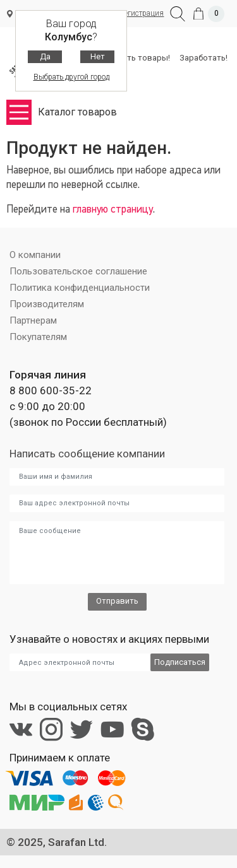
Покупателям (38, 337)
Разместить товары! (130, 58)
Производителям (47, 304)
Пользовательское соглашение (78, 271)
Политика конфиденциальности (80, 288)
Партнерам (33, 320)
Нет (98, 56)
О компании (35, 255)
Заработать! (204, 58)
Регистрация (142, 13)
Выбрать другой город (71, 77)
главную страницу (113, 210)
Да (45, 56)
